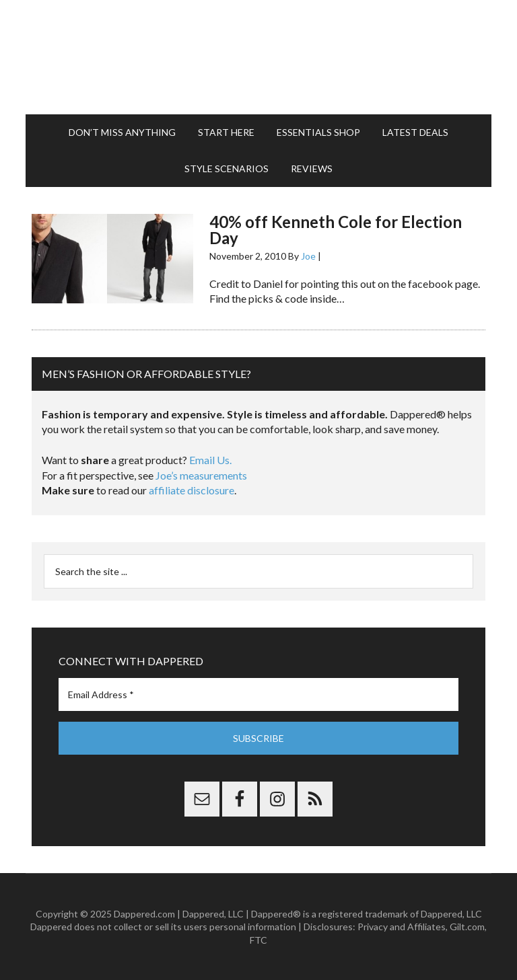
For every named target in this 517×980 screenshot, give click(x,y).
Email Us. (210, 460)
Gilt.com (467, 927)
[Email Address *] (258, 694)
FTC (258, 940)
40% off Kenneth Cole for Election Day (336, 230)
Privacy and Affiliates (402, 927)
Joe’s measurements (201, 475)
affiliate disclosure (192, 490)
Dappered (258, 57)
